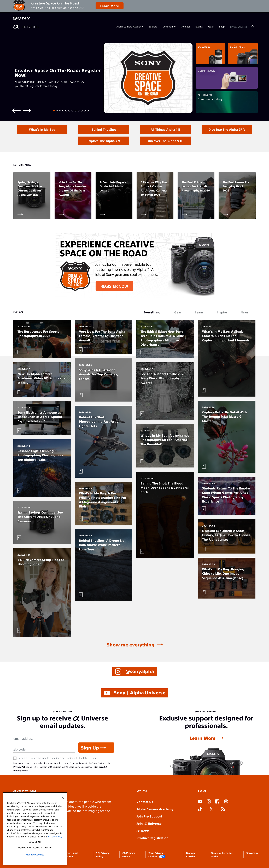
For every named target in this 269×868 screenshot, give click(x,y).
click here (98, 767)
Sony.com (252, 853)
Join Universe (149, 823)
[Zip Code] (44, 749)
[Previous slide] (16, 110)
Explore (153, 26)
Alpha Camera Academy (130, 26)
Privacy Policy (21, 767)
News (143, 831)
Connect (185, 26)
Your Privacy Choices (157, 855)
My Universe (239, 26)
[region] (35, 829)
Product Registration (153, 838)
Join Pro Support (149, 816)
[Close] (63, 798)
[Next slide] (27, 110)
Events (199, 26)
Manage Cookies (35, 855)
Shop (222, 26)
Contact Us (145, 802)
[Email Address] (44, 739)
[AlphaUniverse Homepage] (26, 27)
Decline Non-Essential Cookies (35, 847)
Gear (211, 26)
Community (169, 26)
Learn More (110, 6)
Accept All (35, 842)
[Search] (253, 26)
